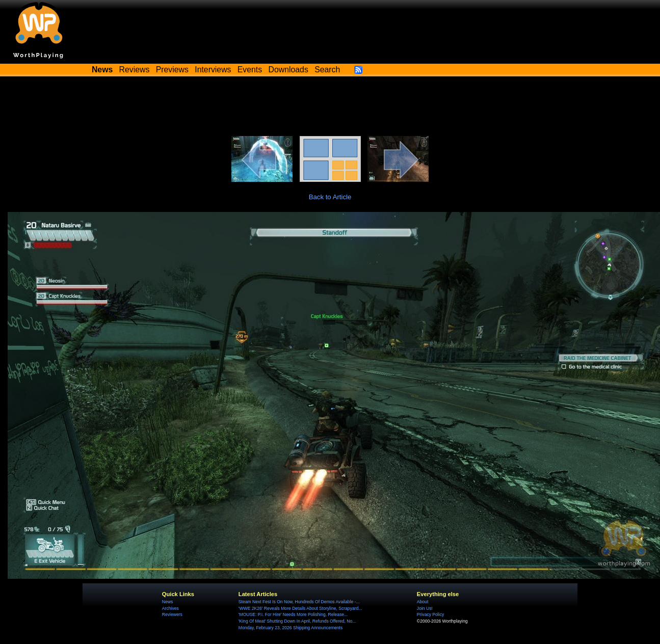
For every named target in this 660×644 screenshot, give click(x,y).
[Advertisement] (330, 108)
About (423, 602)
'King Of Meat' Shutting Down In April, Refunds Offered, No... (297, 621)
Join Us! (425, 608)
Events (250, 70)
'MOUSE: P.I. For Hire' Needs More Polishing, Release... (293, 614)
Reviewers (172, 614)
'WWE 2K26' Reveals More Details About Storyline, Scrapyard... (300, 608)
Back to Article (330, 197)
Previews (172, 70)
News (167, 602)
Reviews (135, 70)
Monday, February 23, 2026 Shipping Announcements (291, 628)
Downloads (288, 70)
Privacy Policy (430, 614)
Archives (170, 608)
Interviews (213, 70)
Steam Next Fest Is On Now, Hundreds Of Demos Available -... (299, 602)
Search (327, 70)
